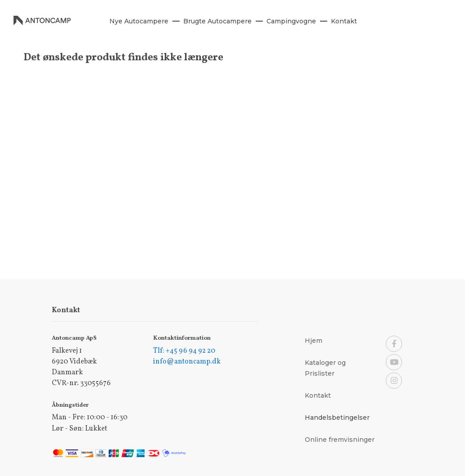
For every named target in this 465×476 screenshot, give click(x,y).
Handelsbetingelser (337, 418)
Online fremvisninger (340, 440)
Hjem (314, 341)
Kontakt (318, 395)
